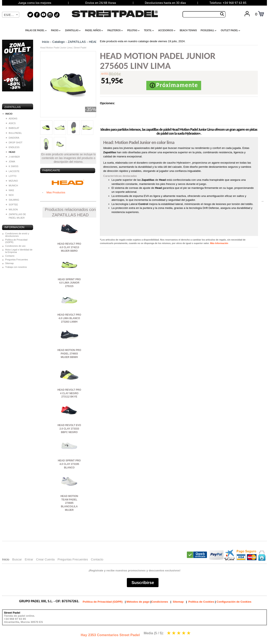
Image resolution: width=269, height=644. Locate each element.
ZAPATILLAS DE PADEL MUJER (16, 216)
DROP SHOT (14, 142)
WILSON (12, 209)
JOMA (10, 162)
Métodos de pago (138, 602)
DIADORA (13, 138)
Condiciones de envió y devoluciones (17, 235)
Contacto (10, 256)
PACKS (56, 30)
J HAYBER (13, 157)
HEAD (93, 42)
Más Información (219, 243)
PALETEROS (115, 30)
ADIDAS (12, 119)
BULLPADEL (14, 133)
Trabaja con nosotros (16, 267)
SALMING (12, 200)
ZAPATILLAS (73, 30)
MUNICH (12, 186)
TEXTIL (149, 30)
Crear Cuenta (45, 559)
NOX (10, 195)
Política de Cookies (201, 602)
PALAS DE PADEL (36, 30)
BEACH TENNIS (188, 30)
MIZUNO (12, 181)
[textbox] (11, 15)
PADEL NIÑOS (94, 30)
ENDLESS (13, 147)
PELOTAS (133, 30)
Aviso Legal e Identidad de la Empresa (19, 251)
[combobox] (11, 15)
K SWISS (12, 166)
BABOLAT (13, 128)
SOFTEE (12, 205)
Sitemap (9, 263)
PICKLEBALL (208, 30)
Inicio (46, 42)
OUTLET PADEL (231, 30)
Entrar (29, 559)
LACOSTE (13, 171)
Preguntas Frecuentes (17, 260)
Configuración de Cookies (234, 602)
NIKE (10, 190)
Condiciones (160, 602)
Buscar (17, 559)
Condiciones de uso (15, 246)
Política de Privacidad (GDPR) (16, 241)
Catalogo (59, 42)
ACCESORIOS (167, 30)
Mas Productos (56, 192)
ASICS (11, 123)
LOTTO (11, 176)
